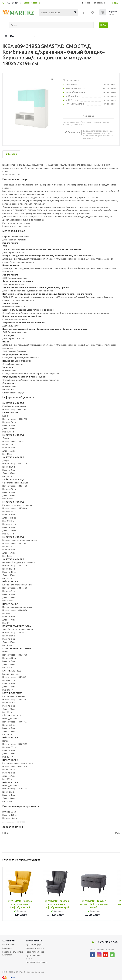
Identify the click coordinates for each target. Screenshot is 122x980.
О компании (8, 944)
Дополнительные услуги (35, 957)
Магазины (7, 948)
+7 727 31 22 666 (13, 3)
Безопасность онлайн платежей (13, 953)
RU (117, 3)
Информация (34, 941)
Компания (8, 941)
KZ (114, 3)
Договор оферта (35, 944)
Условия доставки (35, 948)
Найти (103, 25)
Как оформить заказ (36, 962)
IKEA (11, 36)
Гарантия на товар (35, 952)
